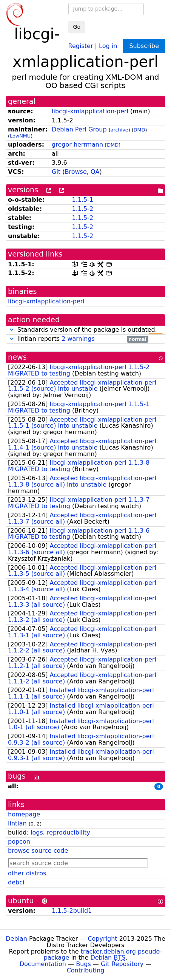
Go (77, 27)
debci (16, 882)
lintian (17, 823)
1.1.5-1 (82, 200)
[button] (12, 330)
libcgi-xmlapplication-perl (90, 111)
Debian (16, 939)
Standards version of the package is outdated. (85, 330)
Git (56, 172)
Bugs (83, 964)
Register (81, 46)
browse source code (38, 851)
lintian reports (78, 339)
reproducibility (69, 832)
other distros (27, 873)
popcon (19, 842)
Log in (108, 46)
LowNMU (20, 136)
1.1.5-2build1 (72, 911)
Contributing (86, 970)
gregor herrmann (77, 145)
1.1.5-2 (82, 209)
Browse (76, 172)
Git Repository (122, 964)
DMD (139, 130)
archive (119, 130)
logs (37, 832)
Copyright (102, 939)
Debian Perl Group (79, 129)
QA (95, 172)
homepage (24, 814)
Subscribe (144, 46)
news (17, 357)
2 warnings (78, 339)
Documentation (43, 964)
